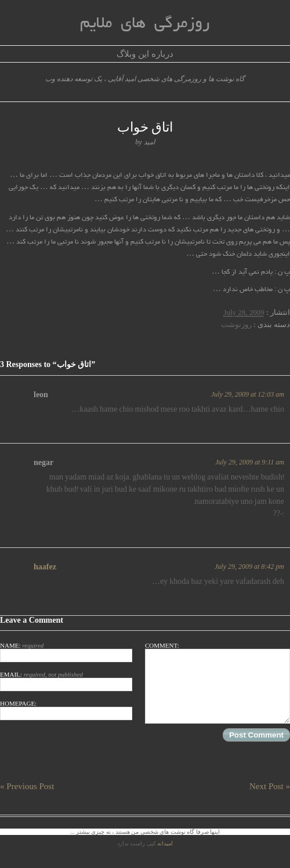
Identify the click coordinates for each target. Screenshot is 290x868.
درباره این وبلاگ (145, 54)
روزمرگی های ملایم (145, 24)
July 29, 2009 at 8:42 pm (249, 566)
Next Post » (270, 786)
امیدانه (165, 843)
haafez (45, 567)
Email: (66, 681)
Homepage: (66, 710)
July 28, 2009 (244, 312)
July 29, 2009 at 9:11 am (250, 462)
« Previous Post (27, 786)
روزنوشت (236, 324)
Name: (66, 652)
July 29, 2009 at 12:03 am (248, 394)
